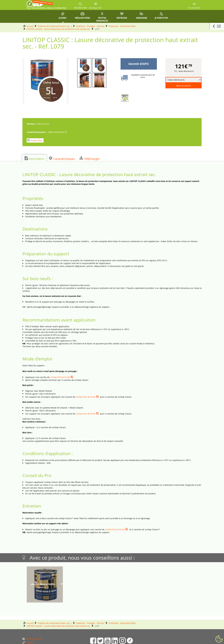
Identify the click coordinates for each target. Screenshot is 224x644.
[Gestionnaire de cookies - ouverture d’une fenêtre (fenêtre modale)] (219, 639)
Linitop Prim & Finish (60, 377)
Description (34, 158)
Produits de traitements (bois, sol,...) (55, 26)
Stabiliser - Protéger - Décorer (90, 26)
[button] (217, 26)
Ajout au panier (183, 86)
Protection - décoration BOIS (122, 26)
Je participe (161, 16)
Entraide (122, 16)
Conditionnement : (37, 132)
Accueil (30, 26)
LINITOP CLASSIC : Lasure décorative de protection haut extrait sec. (59, 29)
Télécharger (90, 158)
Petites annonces (102, 17)
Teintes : (32, 124)
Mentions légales (32, 639)
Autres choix (35, 140)
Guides (63, 16)
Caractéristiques (62, 158)
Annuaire (142, 16)
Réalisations (82, 16)
